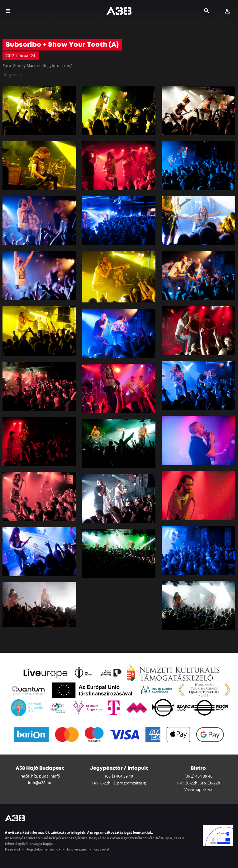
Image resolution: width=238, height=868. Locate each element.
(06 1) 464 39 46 (198, 776)
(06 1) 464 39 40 (119, 776)
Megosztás (14, 75)
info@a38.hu (40, 783)
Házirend (12, 849)
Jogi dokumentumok (43, 849)
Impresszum (77, 849)
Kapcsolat (102, 849)
